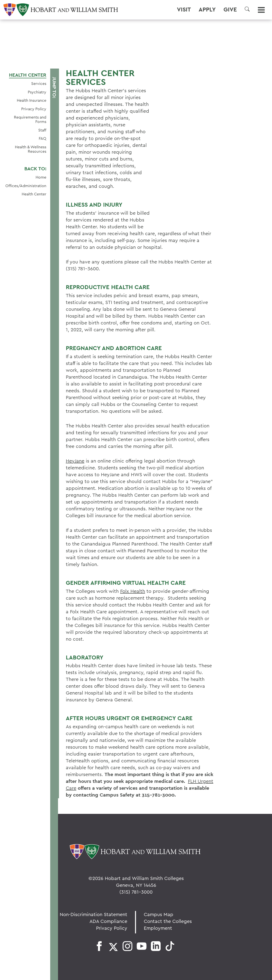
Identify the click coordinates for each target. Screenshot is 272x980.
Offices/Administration (26, 186)
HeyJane (75, 461)
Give (230, 10)
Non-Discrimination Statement (93, 914)
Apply (207, 10)
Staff (42, 130)
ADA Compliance (108, 921)
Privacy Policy (34, 109)
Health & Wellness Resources (31, 149)
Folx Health (133, 591)
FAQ (43, 138)
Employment (158, 928)
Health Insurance (32, 100)
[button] (247, 9)
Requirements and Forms (30, 119)
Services (39, 83)
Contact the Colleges (168, 921)
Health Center (28, 75)
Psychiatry (37, 92)
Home (41, 177)
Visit (184, 10)
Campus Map (159, 914)
